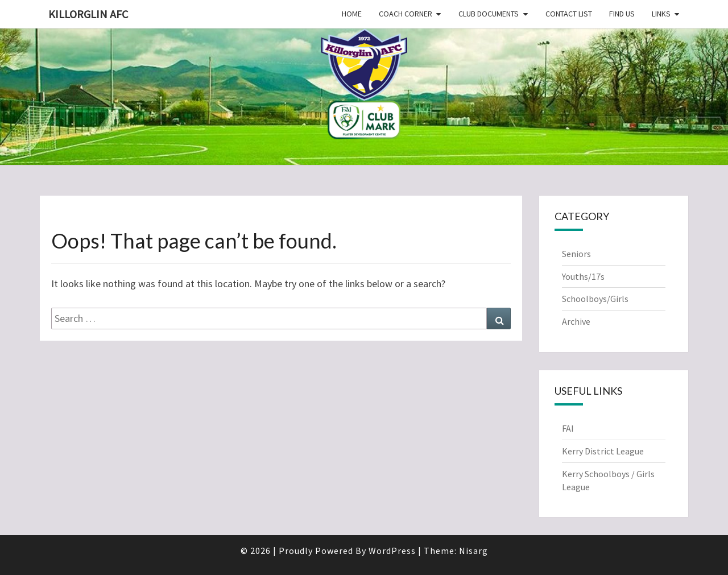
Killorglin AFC (88, 14)
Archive (576, 321)
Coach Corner (406, 14)
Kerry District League (603, 451)
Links (661, 14)
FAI (568, 428)
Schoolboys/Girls (595, 299)
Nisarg (473, 551)
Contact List (569, 14)
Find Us (622, 14)
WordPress (392, 551)
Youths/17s (583, 276)
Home (352, 14)
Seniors (576, 254)
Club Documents (489, 14)
